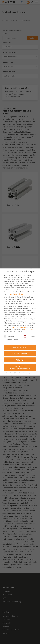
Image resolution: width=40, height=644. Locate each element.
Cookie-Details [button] (10, 373)
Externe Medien (11, 340)
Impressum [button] (31, 373)
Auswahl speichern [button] (20, 354)
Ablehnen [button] (20, 360)
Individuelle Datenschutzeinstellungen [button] (20, 367)
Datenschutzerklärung (15, 294)
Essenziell (9, 336)
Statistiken (29, 336)
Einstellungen (29, 329)
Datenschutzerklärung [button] (21, 373)
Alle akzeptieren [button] (20, 347)
